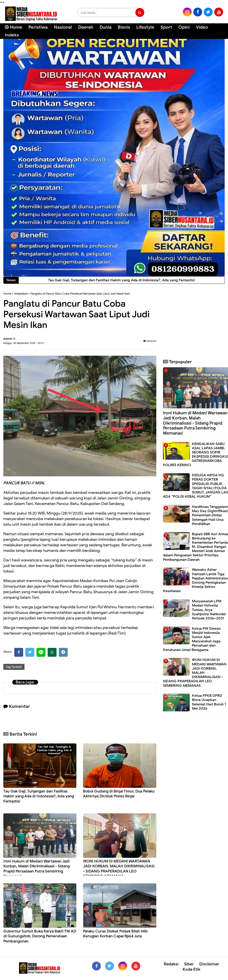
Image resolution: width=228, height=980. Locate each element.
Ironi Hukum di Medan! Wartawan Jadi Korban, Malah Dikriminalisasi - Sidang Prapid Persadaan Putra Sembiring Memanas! (37, 869)
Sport (166, 27)
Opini (184, 27)
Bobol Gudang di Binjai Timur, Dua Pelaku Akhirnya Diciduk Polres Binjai (119, 794)
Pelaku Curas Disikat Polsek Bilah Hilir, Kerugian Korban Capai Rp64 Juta (116, 934)
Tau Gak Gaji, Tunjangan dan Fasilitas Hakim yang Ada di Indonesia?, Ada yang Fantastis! (39, 796)
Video (202, 27)
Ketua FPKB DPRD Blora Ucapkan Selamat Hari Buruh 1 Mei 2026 (209, 702)
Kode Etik (191, 969)
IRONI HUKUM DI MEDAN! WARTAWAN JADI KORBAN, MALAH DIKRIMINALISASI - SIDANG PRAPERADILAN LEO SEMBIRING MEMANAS (119, 869)
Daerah (86, 27)
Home (14, 27)
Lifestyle (145, 27)
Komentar (150, 341)
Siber (189, 964)
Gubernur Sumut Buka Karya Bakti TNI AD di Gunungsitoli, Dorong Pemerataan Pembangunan (40, 936)
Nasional (63, 27)
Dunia (106, 27)
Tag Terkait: (14, 667)
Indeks (12, 35)
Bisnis (124, 27)
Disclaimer (209, 964)
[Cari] (219, 30)
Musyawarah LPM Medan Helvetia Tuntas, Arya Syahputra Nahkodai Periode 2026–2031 (209, 610)
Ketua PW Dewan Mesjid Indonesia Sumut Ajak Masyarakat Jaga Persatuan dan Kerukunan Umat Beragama (192, 639)
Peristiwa (38, 27)
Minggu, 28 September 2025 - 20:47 (24, 343)
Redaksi (171, 964)
